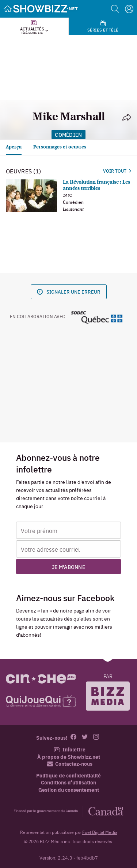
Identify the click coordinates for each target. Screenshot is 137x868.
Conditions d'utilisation (68, 782)
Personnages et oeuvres (60, 147)
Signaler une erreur (69, 292)
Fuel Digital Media (100, 832)
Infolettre (70, 749)
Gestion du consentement (69, 790)
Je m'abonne (68, 567)
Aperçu (14, 147)
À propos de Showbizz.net (69, 757)
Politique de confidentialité (68, 775)
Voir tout (117, 171)
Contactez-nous (70, 764)
